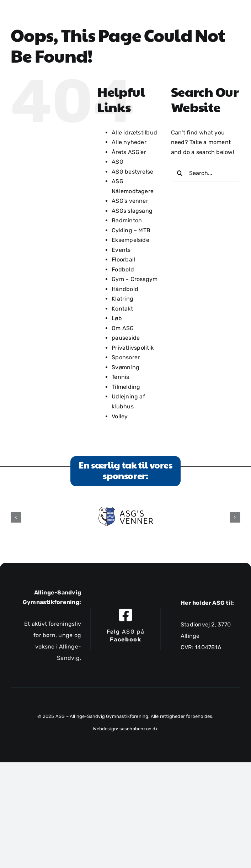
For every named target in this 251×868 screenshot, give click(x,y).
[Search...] (206, 173)
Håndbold (125, 289)
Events (121, 250)
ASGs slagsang (132, 211)
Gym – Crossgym (135, 279)
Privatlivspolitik (133, 348)
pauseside (126, 338)
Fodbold (123, 269)
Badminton (127, 220)
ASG (118, 162)
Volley (120, 416)
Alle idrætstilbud (134, 133)
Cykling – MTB (131, 230)
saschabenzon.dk (139, 729)
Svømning (125, 367)
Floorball (123, 260)
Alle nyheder (129, 142)
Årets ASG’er (129, 152)
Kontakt (122, 309)
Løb (117, 318)
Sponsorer (126, 357)
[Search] (180, 173)
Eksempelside (130, 240)
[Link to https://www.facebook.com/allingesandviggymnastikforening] (125, 615)
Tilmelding (126, 387)
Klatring (122, 299)
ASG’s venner (130, 201)
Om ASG (123, 328)
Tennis (120, 377)
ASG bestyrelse (132, 172)
